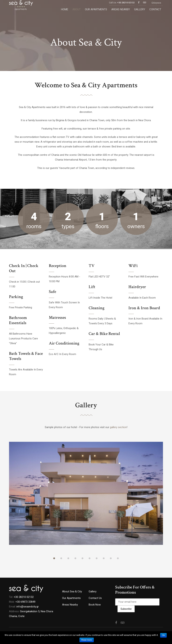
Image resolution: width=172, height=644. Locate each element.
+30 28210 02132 (126, 7)
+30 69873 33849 (25, 602)
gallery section (118, 427)
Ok (163, 635)
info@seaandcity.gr (28, 607)
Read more (87, 640)
